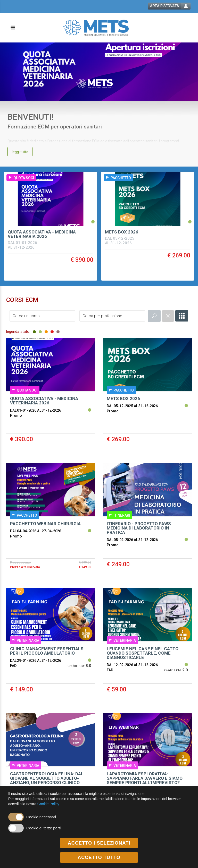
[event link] (51, 213)
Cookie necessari (41, 817)
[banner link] (99, 72)
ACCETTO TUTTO (99, 857)
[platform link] (96, 28)
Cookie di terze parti (43, 828)
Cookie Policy (48, 804)
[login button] (169, 6)
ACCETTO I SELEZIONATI (99, 843)
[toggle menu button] (13, 28)
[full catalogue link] (182, 316)
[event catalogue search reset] (168, 316)
